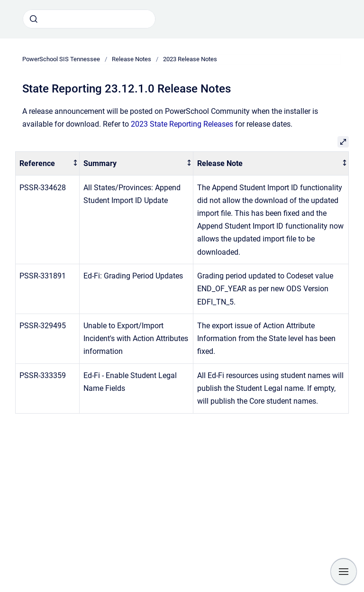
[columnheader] (48, 163)
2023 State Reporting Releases (182, 124)
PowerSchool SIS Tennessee (61, 59)
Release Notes (132, 59)
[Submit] (34, 19)
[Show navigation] (344, 572)
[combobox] (89, 19)
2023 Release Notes (190, 59)
